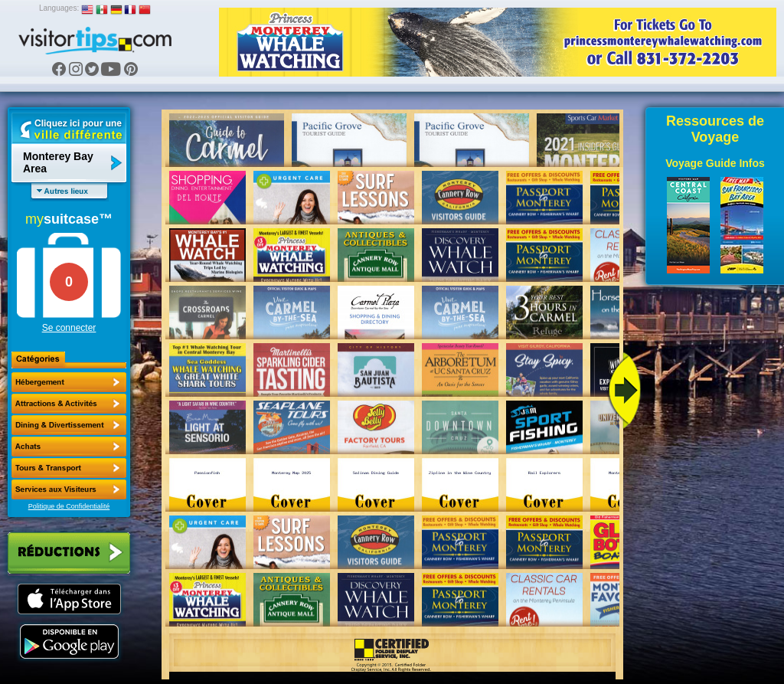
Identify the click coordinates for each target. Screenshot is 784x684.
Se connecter (69, 328)
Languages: (59, 8)
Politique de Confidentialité (69, 506)
